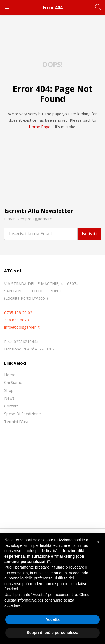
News (9, 398)
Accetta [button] (53, 619)
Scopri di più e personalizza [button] (52, 633)
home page (40, 127)
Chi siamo (13, 382)
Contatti (11, 406)
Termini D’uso (17, 422)
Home (10, 375)
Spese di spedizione (23, 414)
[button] (98, 542)
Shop (9, 390)
